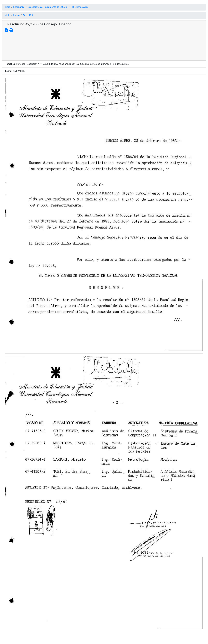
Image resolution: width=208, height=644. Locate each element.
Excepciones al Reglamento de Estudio (48, 7)
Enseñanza (19, 7)
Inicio (7, 7)
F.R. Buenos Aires (80, 7)
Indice (16, 15)
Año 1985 (28, 15)
